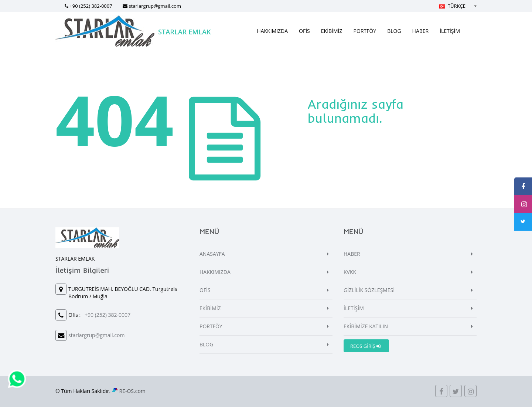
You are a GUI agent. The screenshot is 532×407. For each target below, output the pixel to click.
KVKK (350, 272)
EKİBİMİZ (332, 31)
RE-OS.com (132, 391)
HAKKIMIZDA (272, 31)
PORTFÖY (365, 31)
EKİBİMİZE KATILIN (366, 326)
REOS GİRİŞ (365, 346)
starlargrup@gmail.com (155, 6)
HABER (421, 31)
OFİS (304, 31)
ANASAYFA (212, 254)
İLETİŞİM (450, 31)
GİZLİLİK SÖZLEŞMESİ (369, 290)
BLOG (394, 31)
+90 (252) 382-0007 (91, 6)
